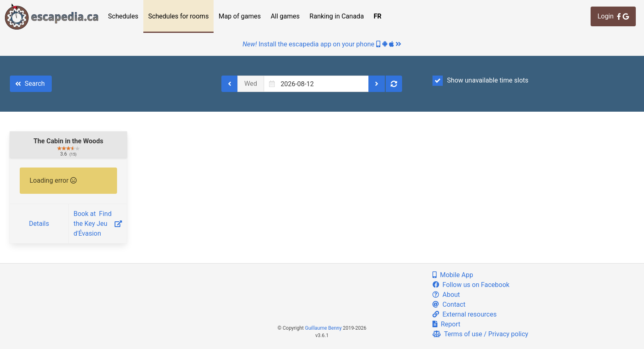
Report (446, 324)
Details (39, 224)
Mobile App (453, 275)
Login (613, 16)
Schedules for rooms (179, 16)
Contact (449, 304)
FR (378, 16)
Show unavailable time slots (480, 80)
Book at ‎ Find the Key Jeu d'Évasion (98, 224)
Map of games (240, 16)
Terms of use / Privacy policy (480, 334)
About (446, 295)
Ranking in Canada (337, 16)
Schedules (123, 16)
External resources (465, 314)
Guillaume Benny (323, 328)
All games (285, 16)
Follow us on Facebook (471, 285)
